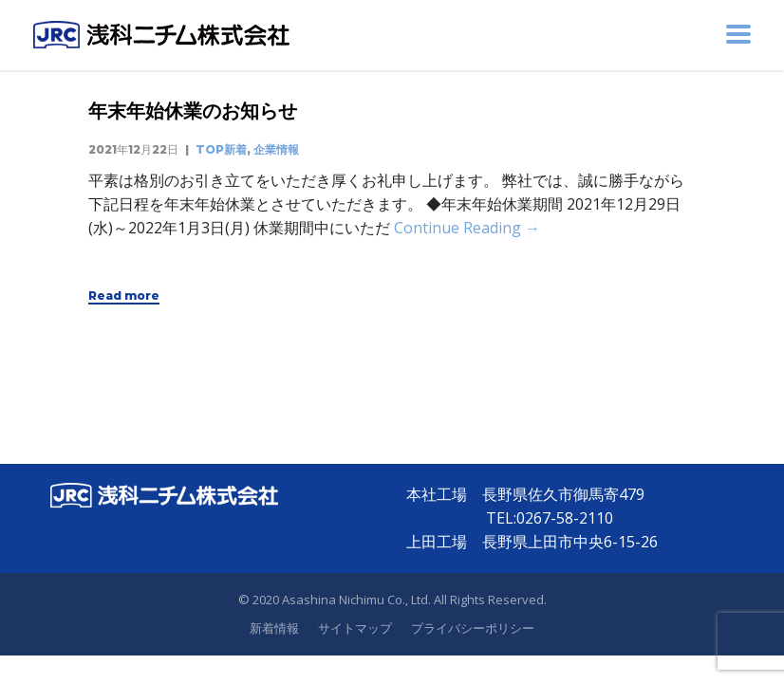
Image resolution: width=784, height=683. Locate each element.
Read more (124, 296)
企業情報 (276, 149)
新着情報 (274, 628)
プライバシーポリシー (473, 628)
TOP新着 (221, 149)
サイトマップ (355, 628)
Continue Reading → (467, 228)
